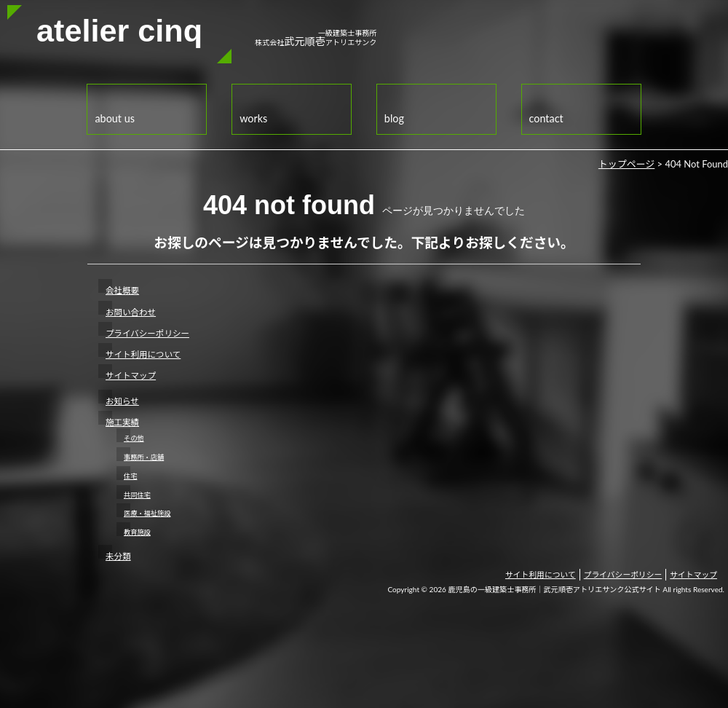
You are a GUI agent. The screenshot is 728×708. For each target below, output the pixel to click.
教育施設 (137, 532)
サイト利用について (143, 354)
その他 (134, 438)
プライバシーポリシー (147, 333)
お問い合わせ (131, 312)
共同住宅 (137, 495)
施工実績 (122, 422)
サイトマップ (131, 375)
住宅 (130, 476)
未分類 (118, 556)
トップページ (626, 164)
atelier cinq (119, 31)
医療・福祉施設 (147, 513)
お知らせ (122, 401)
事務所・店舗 (144, 457)
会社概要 (122, 290)
